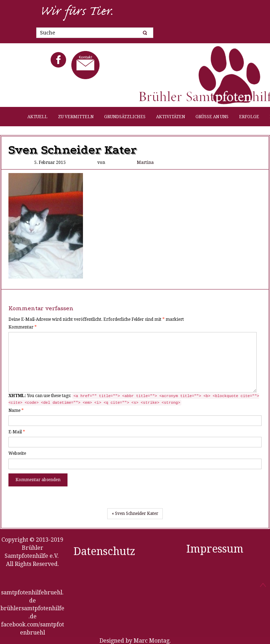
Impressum (215, 549)
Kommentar (22, 327)
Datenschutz (104, 551)
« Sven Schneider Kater (135, 514)
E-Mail (17, 432)
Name (16, 410)
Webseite (17, 453)
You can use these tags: (134, 399)
